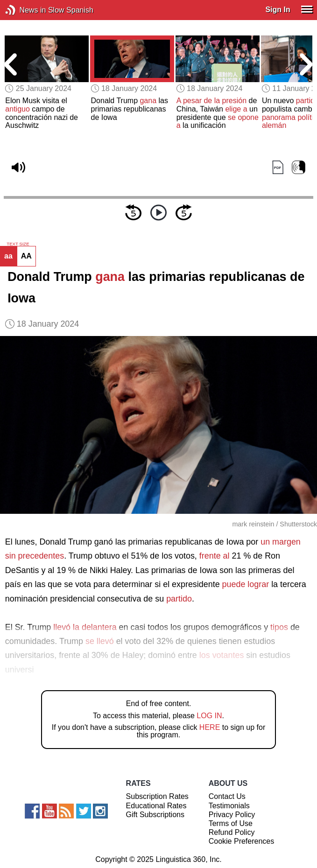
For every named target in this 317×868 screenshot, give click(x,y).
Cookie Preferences (242, 841)
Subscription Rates (157, 796)
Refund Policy (232, 832)
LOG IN (209, 716)
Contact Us (227, 796)
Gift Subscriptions (155, 815)
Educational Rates (156, 806)
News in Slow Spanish (25, 10)
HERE (210, 727)
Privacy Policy (232, 815)
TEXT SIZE (18, 244)
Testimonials (229, 806)
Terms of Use (231, 823)
